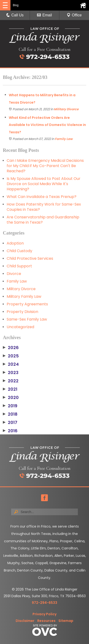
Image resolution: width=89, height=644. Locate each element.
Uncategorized (20, 327)
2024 (11, 364)
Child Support (19, 266)
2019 (10, 406)
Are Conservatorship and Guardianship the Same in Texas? (43, 220)
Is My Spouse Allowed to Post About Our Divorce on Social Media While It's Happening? (44, 184)
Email (44, 15)
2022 (11, 381)
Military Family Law (24, 296)
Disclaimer (25, 621)
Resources (46, 621)
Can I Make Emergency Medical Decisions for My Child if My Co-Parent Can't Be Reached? (45, 166)
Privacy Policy (44, 614)
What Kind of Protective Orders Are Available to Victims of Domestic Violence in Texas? (47, 125)
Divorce (14, 274)
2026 (11, 348)
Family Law (64, 139)
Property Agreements (27, 304)
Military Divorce (66, 109)
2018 (10, 414)
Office (74, 15)
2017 (10, 423)
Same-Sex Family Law (27, 319)
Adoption (15, 243)
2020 (11, 398)
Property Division (22, 312)
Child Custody (19, 251)
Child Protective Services (30, 258)
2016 (10, 431)
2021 (10, 389)
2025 (11, 356)
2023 (11, 373)
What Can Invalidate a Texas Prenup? (42, 197)
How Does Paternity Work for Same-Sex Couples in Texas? (44, 207)
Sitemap (66, 621)
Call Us (15, 15)
